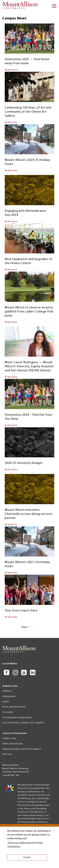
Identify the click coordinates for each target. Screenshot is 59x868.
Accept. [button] (27, 857)
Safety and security (13, 744)
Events (6, 702)
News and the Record (14, 707)
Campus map (9, 738)
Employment (9, 696)
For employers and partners (17, 718)
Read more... (12, 70)
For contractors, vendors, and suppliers (23, 723)
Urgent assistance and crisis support (22, 749)
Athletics (7, 691)
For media (8, 712)
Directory (7, 754)
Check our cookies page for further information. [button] (25, 845)
